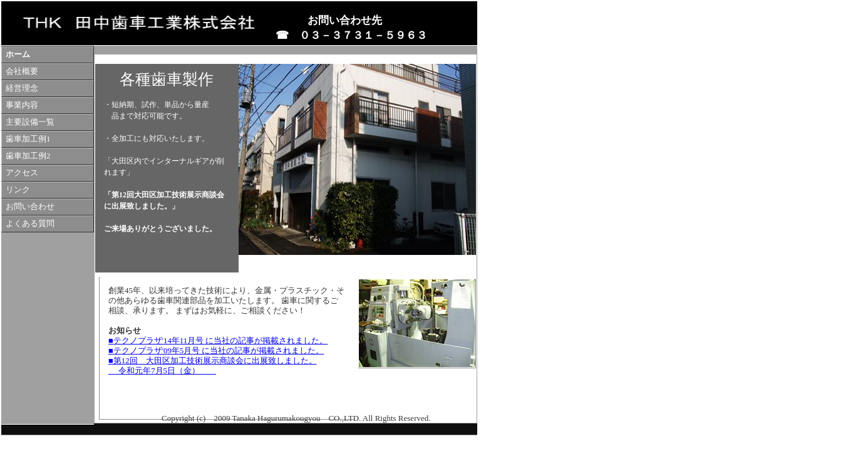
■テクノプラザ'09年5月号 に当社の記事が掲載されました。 (216, 351)
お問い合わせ (30, 207)
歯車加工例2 (28, 156)
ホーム (18, 54)
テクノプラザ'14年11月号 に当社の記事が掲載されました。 (221, 341)
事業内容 (22, 105)
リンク (18, 190)
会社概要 (22, 71)
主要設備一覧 (30, 122)
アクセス (22, 173)
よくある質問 (30, 224)
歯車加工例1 (28, 139)
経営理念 (22, 88)
